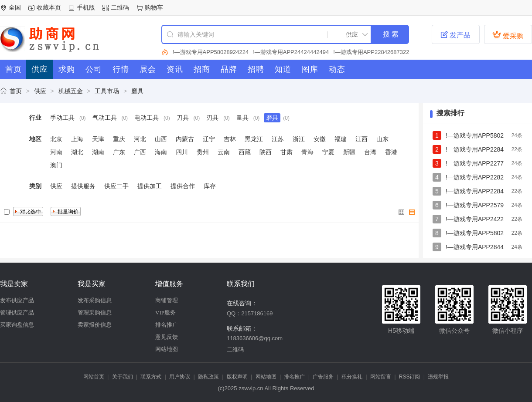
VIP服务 (165, 312)
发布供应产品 (17, 300)
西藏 (245, 152)
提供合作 (183, 186)
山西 (161, 139)
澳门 (56, 165)
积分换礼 (352, 377)
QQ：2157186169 (250, 313)
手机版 (86, 7)
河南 (56, 152)
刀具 (183, 118)
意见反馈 (167, 337)
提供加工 (150, 186)
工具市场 (107, 91)
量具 (242, 118)
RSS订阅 (410, 377)
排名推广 (167, 325)
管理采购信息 (95, 312)
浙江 (299, 139)
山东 (382, 139)
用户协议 (180, 377)
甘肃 (286, 152)
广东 (119, 152)
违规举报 (438, 377)
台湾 (370, 152)
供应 (40, 91)
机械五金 (71, 91)
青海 (307, 152)
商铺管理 (167, 300)
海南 (161, 152)
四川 (182, 152)
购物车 (154, 7)
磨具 (137, 91)
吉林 (230, 139)
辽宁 (209, 139)
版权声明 (237, 377)
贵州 (203, 152)
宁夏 (328, 152)
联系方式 (151, 377)
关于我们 (123, 377)
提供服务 (83, 186)
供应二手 (116, 186)
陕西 (266, 152)
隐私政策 (208, 377)
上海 (77, 139)
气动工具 (105, 118)
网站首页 (94, 377)
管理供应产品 (17, 312)
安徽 (320, 139)
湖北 (77, 152)
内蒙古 (185, 139)
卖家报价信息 (95, 325)
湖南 (98, 152)
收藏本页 (49, 7)
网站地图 (167, 349)
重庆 (119, 139)
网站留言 (381, 377)
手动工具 (62, 118)
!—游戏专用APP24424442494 (291, 52)
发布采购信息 (95, 300)
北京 (56, 139)
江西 (361, 139)
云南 (224, 152)
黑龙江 (254, 139)
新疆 (349, 152)
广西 (140, 152)
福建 (341, 139)
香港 (391, 152)
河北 (140, 139)
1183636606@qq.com (255, 338)
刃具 (212, 118)
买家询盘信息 (17, 325)
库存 (210, 186)
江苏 (278, 139)
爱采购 (508, 35)
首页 (16, 91)
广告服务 (323, 377)
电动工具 (147, 118)
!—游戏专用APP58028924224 (211, 52)
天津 (98, 139)
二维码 (120, 7)
